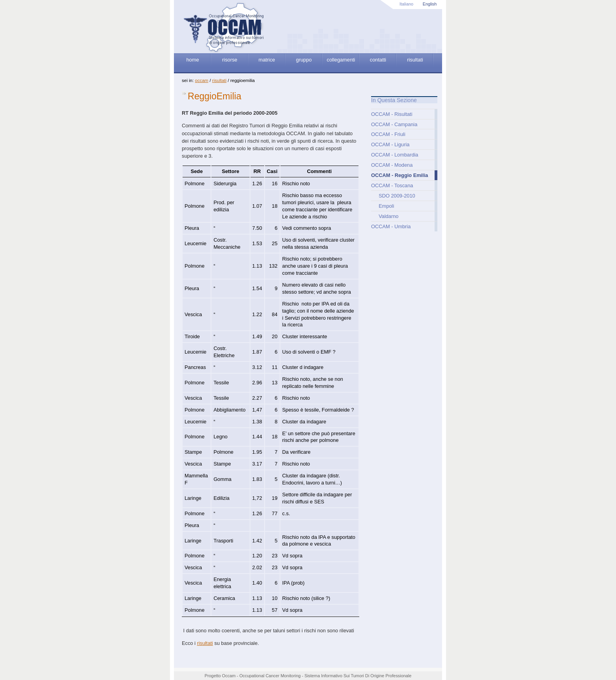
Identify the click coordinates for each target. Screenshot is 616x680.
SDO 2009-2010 (397, 196)
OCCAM (202, 80)
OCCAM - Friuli (388, 134)
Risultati (219, 80)
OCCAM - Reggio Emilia (399, 175)
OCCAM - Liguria (390, 144)
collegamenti (341, 60)
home (192, 60)
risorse (230, 60)
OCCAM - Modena (392, 165)
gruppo (304, 60)
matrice (267, 60)
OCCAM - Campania (394, 124)
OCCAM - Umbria (391, 226)
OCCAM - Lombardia (395, 155)
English (430, 4)
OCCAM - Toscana (392, 185)
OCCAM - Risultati (392, 114)
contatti (378, 60)
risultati (415, 60)
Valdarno (388, 216)
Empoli (386, 206)
